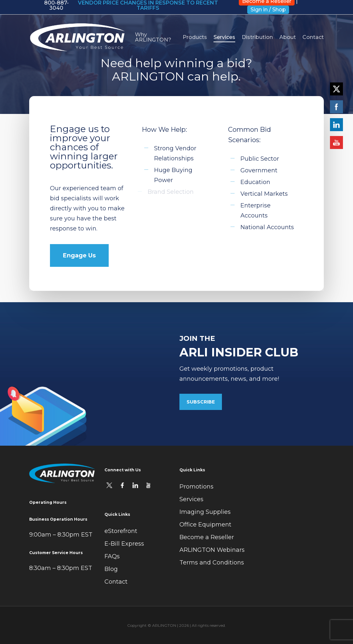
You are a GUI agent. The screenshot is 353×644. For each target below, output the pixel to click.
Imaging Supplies (205, 512)
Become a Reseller (207, 537)
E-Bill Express (124, 544)
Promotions (196, 487)
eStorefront (121, 531)
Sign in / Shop (268, 10)
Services (191, 499)
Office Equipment (205, 525)
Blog (111, 569)
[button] (79, 255)
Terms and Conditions (212, 563)
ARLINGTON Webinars (212, 550)
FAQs (112, 556)
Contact (116, 582)
